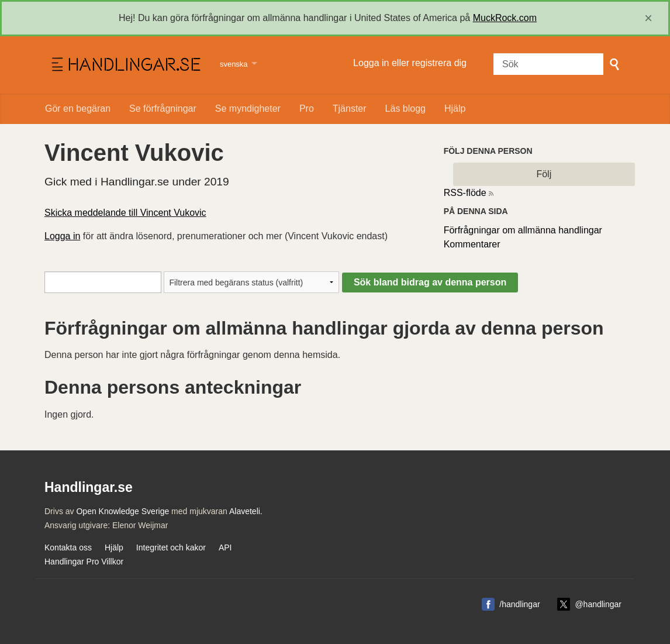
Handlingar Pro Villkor (84, 562)
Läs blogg (405, 109)
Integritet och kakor (171, 547)
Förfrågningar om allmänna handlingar (523, 230)
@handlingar (598, 604)
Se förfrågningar (163, 109)
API (225, 547)
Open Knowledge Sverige (122, 511)
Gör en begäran (78, 109)
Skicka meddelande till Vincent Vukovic (125, 213)
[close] (648, 18)
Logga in (62, 236)
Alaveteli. (246, 511)
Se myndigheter (248, 109)
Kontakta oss (68, 547)
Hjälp (455, 109)
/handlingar (519, 604)
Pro (307, 109)
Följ (544, 174)
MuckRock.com (505, 18)
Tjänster (350, 109)
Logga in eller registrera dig (410, 63)
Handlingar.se (125, 65)
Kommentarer (472, 244)
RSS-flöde (465, 193)
